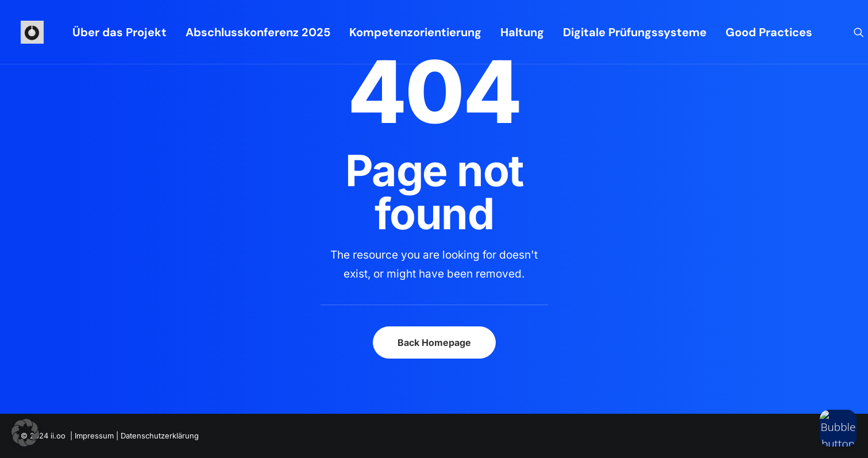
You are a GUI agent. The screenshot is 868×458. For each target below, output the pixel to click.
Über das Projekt (119, 32)
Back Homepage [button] (434, 342)
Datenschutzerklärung (160, 436)
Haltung (522, 32)
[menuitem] (119, 32)
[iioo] (32, 32)
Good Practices (769, 32)
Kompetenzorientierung (415, 32)
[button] (859, 32)
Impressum (94, 436)
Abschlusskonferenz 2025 (258, 32)
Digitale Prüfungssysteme (635, 32)
